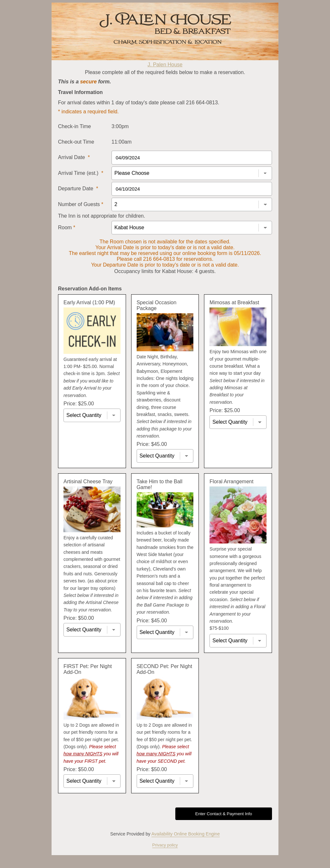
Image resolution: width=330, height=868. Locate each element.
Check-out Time (76, 142)
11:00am (121, 142)
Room (67, 227)
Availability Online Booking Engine (186, 834)
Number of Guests (81, 204)
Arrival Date (74, 157)
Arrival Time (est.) (81, 173)
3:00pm (120, 126)
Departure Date (78, 189)
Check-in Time (74, 126)
